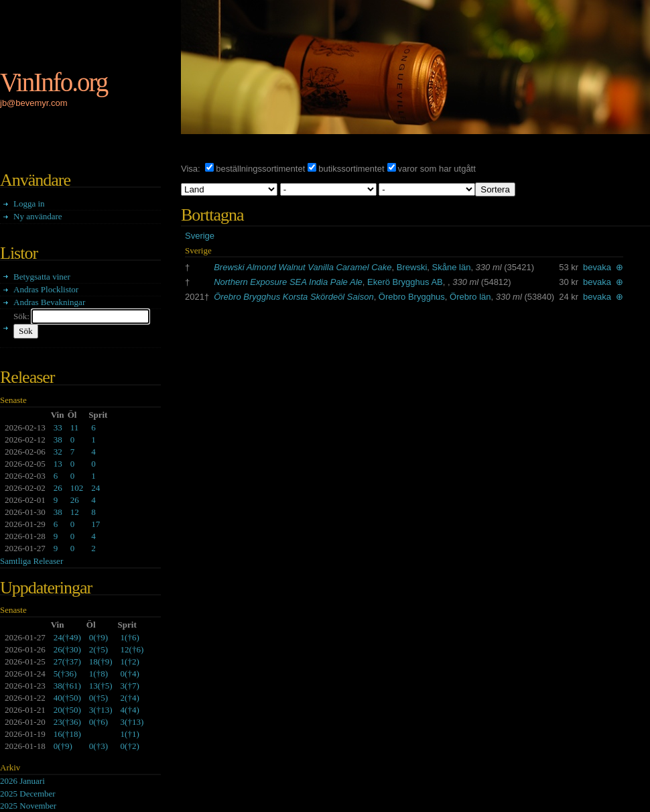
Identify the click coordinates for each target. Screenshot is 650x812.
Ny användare (38, 216)
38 (58, 440)
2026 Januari (22, 781)
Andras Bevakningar (49, 302)
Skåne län (452, 267)
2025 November (28, 806)
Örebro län (470, 297)
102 (77, 488)
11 (75, 427)
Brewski (412, 267)
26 (58, 488)
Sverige (200, 236)
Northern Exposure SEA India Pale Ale (288, 282)
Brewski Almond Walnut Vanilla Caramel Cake (303, 267)
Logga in (29, 204)
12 (75, 512)
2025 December (28, 794)
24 (95, 488)
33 (58, 427)
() (67, 637)
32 (58, 452)
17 (95, 524)
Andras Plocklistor (46, 289)
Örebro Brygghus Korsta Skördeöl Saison (294, 297)
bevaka (597, 267)
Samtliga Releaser (31, 561)
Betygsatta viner (42, 277)
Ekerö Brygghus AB (405, 282)
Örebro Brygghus (412, 297)
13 (58, 464)
